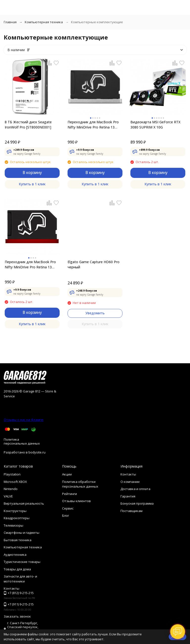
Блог (66, 515)
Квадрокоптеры (17, 518)
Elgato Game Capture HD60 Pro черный (94, 264)
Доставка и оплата (135, 489)
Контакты (128, 474)
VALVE (8, 496)
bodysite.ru (37, 452)
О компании (130, 482)
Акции (67, 474)
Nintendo (11, 489)
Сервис (68, 508)
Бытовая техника (18, 540)
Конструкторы (15, 511)
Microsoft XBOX (15, 482)
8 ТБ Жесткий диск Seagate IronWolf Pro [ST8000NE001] (28, 125)
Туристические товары (22, 562)
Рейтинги (70, 494)
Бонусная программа (137, 503)
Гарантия (128, 496)
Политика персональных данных (22, 441)
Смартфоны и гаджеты (22, 533)
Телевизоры (13, 525)
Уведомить (95, 313)
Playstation (12, 474)
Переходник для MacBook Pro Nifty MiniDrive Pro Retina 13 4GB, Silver (93, 125)
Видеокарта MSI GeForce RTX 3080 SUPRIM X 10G (155, 125)
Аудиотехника (15, 555)
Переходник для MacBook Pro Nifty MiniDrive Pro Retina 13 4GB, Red (30, 265)
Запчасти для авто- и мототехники (20, 579)
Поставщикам (131, 511)
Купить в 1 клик (32, 184)
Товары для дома (17, 569)
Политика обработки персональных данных (80, 484)
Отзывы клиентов (76, 501)
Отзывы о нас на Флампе (24, 420)
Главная (10, 22)
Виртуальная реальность (24, 503)
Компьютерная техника (44, 22)
